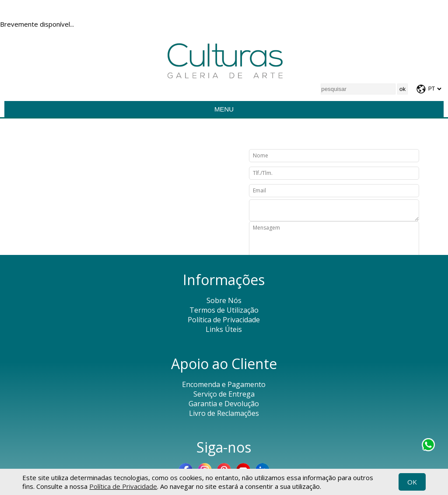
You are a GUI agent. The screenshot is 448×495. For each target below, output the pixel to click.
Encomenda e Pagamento (224, 384)
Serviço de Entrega (224, 394)
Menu (224, 109)
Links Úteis (224, 329)
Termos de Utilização (224, 310)
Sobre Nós (224, 300)
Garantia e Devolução (224, 404)
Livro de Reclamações (224, 413)
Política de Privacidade (123, 486)
